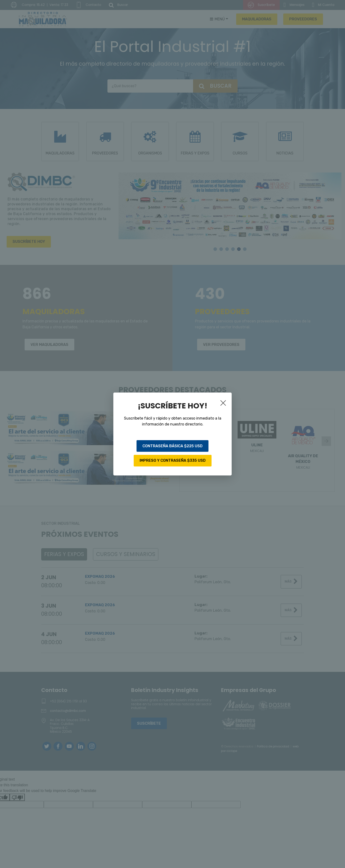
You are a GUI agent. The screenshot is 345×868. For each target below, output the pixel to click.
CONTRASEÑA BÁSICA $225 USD (172, 446)
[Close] (224, 404)
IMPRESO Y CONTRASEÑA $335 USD (173, 460)
